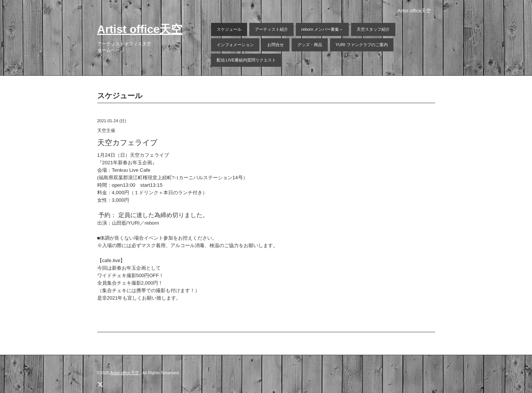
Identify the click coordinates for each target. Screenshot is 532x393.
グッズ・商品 (310, 45)
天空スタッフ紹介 (373, 29)
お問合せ (276, 45)
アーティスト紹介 (271, 29)
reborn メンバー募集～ (323, 29)
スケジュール (229, 29)
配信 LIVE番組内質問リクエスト (246, 60)
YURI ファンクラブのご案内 (362, 45)
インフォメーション (235, 45)
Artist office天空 (140, 29)
